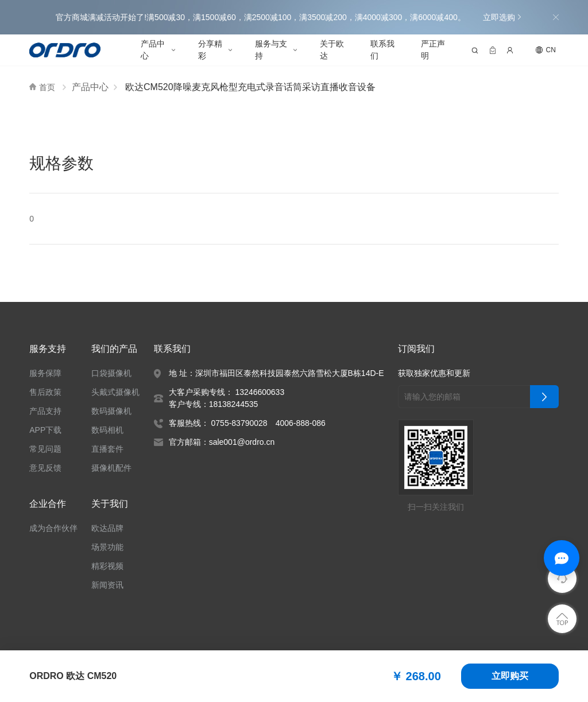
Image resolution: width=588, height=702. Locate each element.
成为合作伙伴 (53, 528)
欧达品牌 (108, 528)
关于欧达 (332, 50)
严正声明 (433, 50)
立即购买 (510, 676)
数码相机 (108, 430)
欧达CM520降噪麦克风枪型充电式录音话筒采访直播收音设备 (249, 87)
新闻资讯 (108, 585)
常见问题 (45, 449)
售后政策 (45, 392)
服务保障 (45, 373)
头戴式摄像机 (116, 392)
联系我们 (382, 50)
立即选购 (501, 17)
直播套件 (108, 449)
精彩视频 (108, 566)
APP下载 (45, 430)
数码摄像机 (112, 411)
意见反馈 (45, 468)
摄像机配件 (112, 468)
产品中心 (153, 50)
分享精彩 (210, 50)
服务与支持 (272, 50)
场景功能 (108, 547)
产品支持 (45, 411)
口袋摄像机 (112, 373)
